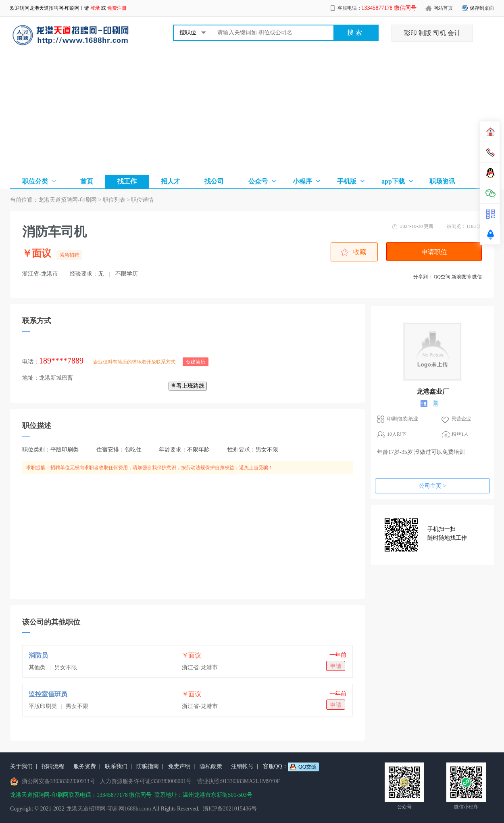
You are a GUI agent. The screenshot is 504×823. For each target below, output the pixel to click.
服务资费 (85, 766)
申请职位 (434, 252)
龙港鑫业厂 (433, 392)
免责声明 (179, 766)
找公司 (214, 181)
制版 (425, 33)
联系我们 (116, 766)
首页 (87, 181)
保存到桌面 (482, 8)
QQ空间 (442, 277)
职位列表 (114, 200)
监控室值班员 (48, 694)
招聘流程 (53, 766)
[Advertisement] (252, 114)
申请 (336, 666)
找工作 (127, 181)
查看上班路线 (188, 386)
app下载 (393, 181)
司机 (439, 33)
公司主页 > (432, 486)
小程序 (302, 181)
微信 (477, 277)
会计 (454, 33)
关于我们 (21, 766)
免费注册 (117, 8)
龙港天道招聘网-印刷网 (54, 8)
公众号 (258, 181)
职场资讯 (442, 181)
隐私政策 (211, 766)
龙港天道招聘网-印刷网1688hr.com (109, 809)
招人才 (171, 181)
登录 (95, 8)
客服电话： (377, 8)
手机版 (347, 181)
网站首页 (443, 8)
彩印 (410, 33)
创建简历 (196, 362)
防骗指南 (148, 766)
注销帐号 (242, 766)
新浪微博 (461, 277)
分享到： (423, 277)
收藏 (360, 252)
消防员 (38, 655)
